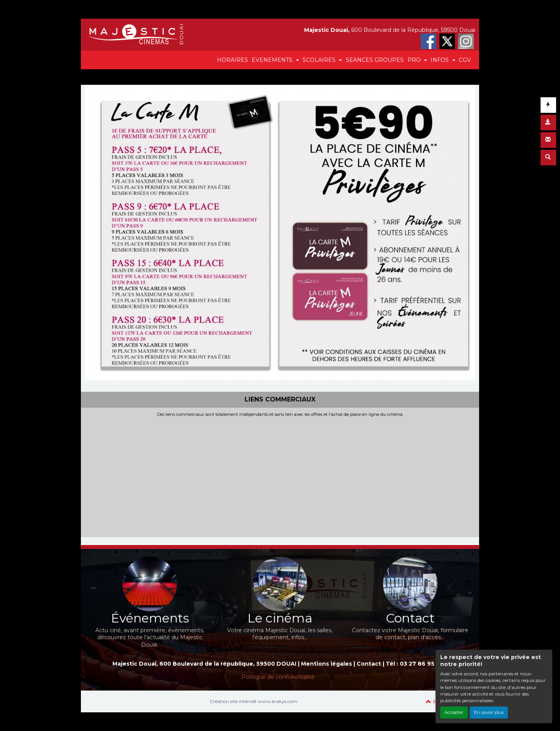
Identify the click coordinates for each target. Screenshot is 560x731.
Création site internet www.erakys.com (254, 701)
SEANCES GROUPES (375, 60)
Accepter (454, 712)
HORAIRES (233, 60)
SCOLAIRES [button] (320, 60)
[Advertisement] (280, 475)
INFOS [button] (440, 60)
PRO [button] (415, 60)
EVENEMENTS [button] (273, 60)
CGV (465, 60)
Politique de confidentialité (278, 677)
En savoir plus (489, 712)
